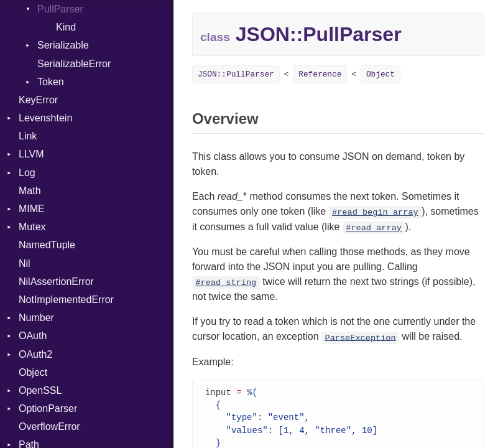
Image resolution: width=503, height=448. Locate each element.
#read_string (226, 283)
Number (36, 318)
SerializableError (74, 64)
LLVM (31, 154)
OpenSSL (40, 390)
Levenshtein (45, 118)
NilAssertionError (56, 282)
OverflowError (49, 427)
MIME (32, 209)
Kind (66, 27)
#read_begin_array (375, 212)
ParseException (360, 338)
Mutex (32, 227)
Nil (25, 264)
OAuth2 (35, 354)
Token (51, 82)
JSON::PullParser (236, 74)
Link (28, 136)
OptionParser (48, 408)
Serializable (63, 45)
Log (27, 173)
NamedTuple (47, 245)
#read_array (374, 228)
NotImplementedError (66, 300)
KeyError (38, 100)
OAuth (33, 336)
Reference (320, 74)
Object (33, 372)
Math (30, 191)
